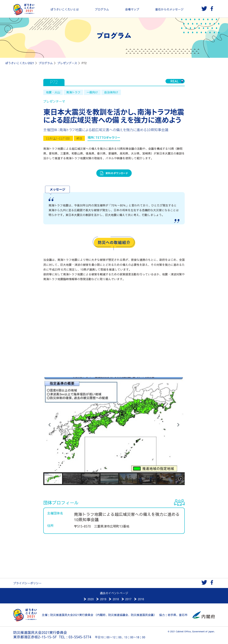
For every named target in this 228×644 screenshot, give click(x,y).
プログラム (102, 9)
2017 (128, 599)
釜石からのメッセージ (169, 9)
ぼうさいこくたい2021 (20, 63)
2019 (103, 599)
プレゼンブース (67, 63)
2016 (141, 599)
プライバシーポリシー (27, 583)
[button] (50, 425)
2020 (91, 599)
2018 (116, 599)
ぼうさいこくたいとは (65, 9)
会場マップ (132, 9)
